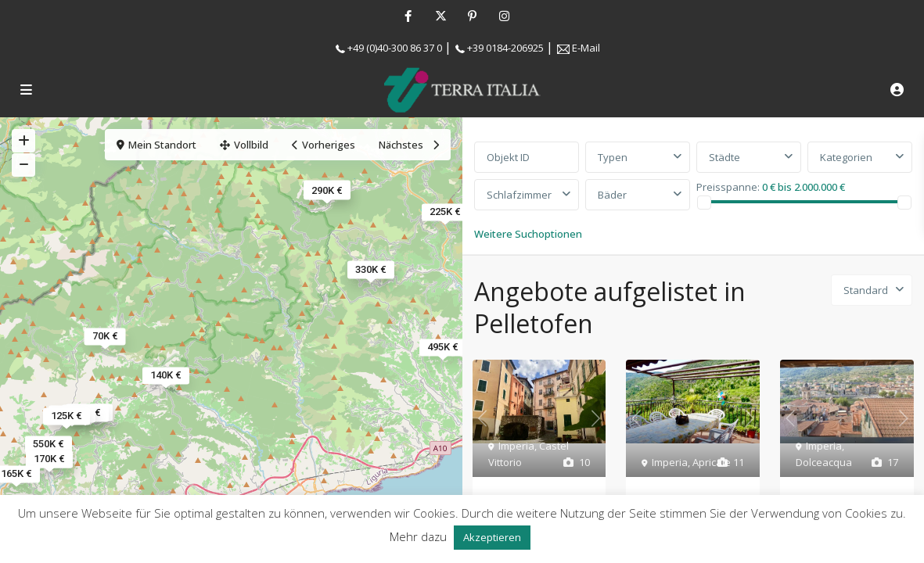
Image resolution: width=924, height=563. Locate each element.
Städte (724, 157)
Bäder (612, 195)
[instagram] (504, 16)
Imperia (516, 446)
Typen (613, 157)
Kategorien (846, 157)
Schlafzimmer (519, 195)
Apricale (712, 462)
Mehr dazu (418, 536)
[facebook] (408, 16)
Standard (866, 290)
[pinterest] (472, 16)
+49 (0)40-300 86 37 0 (395, 48)
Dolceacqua (824, 462)
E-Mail (586, 48)
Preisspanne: (728, 186)
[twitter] (440, 16)
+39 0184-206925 (505, 48)
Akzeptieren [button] (492, 537)
